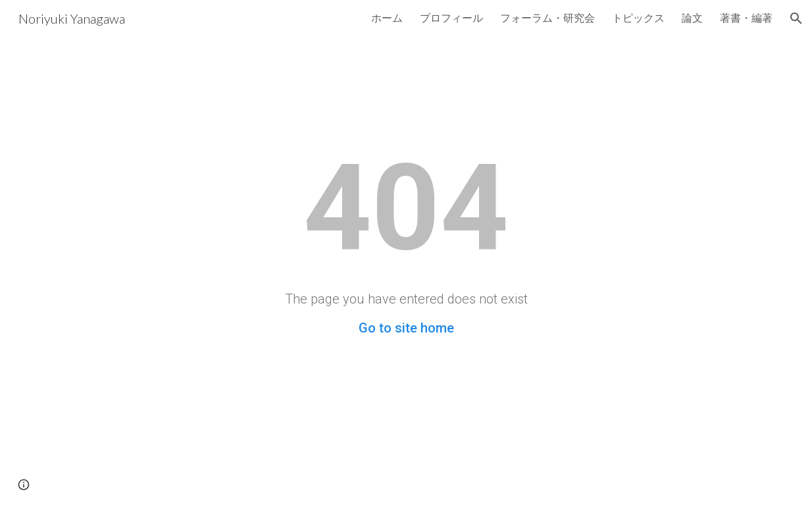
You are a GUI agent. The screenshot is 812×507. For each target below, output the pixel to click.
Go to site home (406, 328)
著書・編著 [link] (746, 17)
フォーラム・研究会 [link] (547, 17)
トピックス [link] (638, 17)
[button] (796, 18)
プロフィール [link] (451, 17)
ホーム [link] (387, 17)
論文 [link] (692, 17)
